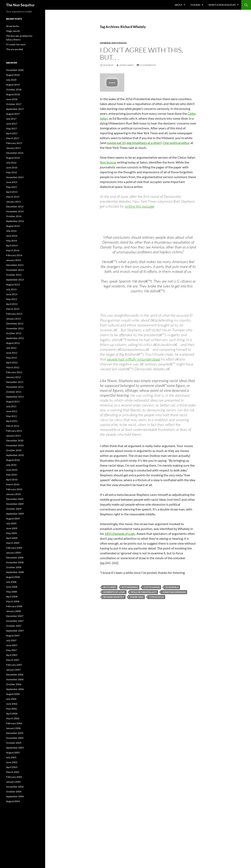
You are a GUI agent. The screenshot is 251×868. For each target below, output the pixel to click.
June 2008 (12, 587)
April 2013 (12, 304)
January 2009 (13, 553)
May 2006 (11, 709)
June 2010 (12, 470)
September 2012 (15, 338)
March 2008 (13, 601)
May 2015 (11, 187)
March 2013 (13, 309)
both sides (110, 587)
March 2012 (13, 367)
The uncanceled (15, 49)
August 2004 (13, 801)
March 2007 (13, 660)
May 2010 (11, 475)
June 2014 (12, 236)
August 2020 (13, 75)
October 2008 (14, 567)
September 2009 (15, 514)
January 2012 (13, 377)
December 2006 (15, 675)
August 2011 (13, 401)
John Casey (127, 65)
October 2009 (14, 509)
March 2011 (13, 426)
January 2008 (13, 611)
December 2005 (15, 733)
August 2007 (13, 636)
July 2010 (11, 465)
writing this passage (139, 206)
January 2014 (13, 260)
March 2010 (13, 484)
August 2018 (13, 94)
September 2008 (15, 572)
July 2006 (11, 699)
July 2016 (11, 163)
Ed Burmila (172, 587)
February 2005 (14, 777)
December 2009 (15, 499)
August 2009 (13, 519)
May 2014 (11, 241)
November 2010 (15, 445)
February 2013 (14, 314)
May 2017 (11, 128)
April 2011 (12, 421)
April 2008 (12, 597)
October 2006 (14, 684)
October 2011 (14, 392)
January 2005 (13, 782)
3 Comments (148, 65)
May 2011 (11, 416)
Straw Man (137, 597)
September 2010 (15, 455)
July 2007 (11, 640)
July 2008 (11, 582)
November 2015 (15, 177)
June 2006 (12, 704)
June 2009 (12, 528)
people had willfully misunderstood (134, 359)
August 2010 (13, 460)
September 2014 (15, 221)
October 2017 (14, 104)
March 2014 (13, 250)
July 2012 (11, 348)
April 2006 (12, 714)
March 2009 (13, 543)
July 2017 (11, 119)
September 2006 (15, 689)
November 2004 (15, 787)
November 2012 (15, 328)
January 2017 (13, 148)
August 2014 (13, 226)
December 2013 (15, 265)
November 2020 (15, 70)
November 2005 (15, 738)
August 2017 (13, 114)
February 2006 (14, 723)
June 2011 (12, 411)
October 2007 (14, 626)
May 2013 (11, 299)
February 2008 (14, 606)
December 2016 (15, 153)
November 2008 (15, 562)
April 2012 (12, 362)
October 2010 (14, 450)
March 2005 (13, 772)
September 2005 (15, 748)
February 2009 (14, 548)
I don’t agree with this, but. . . (141, 54)
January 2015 (13, 202)
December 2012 (15, 323)
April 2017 (12, 133)
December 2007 (15, 616)
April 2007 (12, 655)
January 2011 (13, 436)
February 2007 (14, 665)
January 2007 (13, 670)
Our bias (195, 5)
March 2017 (13, 138)
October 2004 (14, 792)
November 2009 (15, 504)
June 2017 (12, 124)
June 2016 (12, 167)
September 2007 (15, 631)
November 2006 (15, 679)
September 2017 (15, 109)
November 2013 (15, 270)
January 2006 (13, 728)
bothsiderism (130, 587)
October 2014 (14, 216)
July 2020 (11, 80)
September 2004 (15, 796)
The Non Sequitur (20, 5)
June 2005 (12, 762)
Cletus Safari (152, 587)
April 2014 (12, 245)
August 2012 (13, 343)
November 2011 (15, 387)
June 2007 (12, 645)
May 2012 (11, 358)
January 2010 (13, 494)
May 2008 (11, 592)
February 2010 (14, 489)
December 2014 (15, 206)
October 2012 (14, 333)
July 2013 (11, 289)
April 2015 (12, 192)
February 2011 (14, 431)
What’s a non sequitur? (222, 5)
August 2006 (13, 694)
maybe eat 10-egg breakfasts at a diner (134, 143)
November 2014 (15, 211)
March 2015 (13, 197)
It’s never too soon (16, 44)
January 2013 (13, 319)
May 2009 (11, 533)
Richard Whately (114, 597)
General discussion (113, 43)
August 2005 (13, 753)
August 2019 (13, 85)
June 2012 (12, 353)
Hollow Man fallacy (144, 592)
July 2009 (11, 523)
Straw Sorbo (13, 26)
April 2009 (12, 538)
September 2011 (15, 397)
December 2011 (15, 382)
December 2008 (15, 558)
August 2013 (13, 284)
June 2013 (12, 294)
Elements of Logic (124, 534)
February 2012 (14, 372)
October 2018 (14, 89)
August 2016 (13, 158)
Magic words (13, 31)
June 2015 (12, 182)
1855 (109, 534)
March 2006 (13, 718)
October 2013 (14, 275)
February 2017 (14, 143)
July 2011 (11, 406)
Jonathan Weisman (174, 592)
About (178, 5)
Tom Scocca (108, 162)
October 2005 (14, 743)
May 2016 (11, 172)
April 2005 (12, 767)
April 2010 (12, 480)
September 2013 (15, 280)
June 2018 (12, 99)
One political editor (176, 143)
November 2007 (15, 621)
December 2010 (15, 441)
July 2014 (11, 231)
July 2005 (11, 757)
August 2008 (13, 577)
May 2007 (11, 650)
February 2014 (14, 255)
